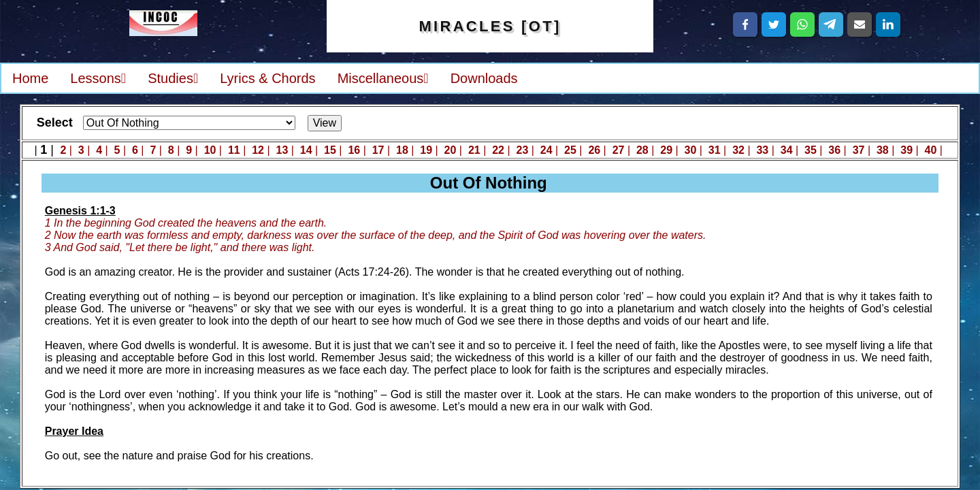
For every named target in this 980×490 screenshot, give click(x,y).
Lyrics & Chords (267, 78)
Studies (173, 78)
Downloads (484, 78)
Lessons (98, 78)
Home (30, 78)
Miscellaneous (383, 78)
